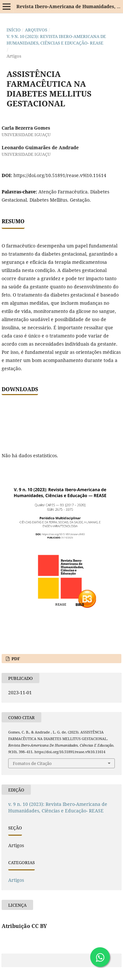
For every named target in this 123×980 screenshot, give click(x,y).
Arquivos (36, 30)
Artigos (16, 880)
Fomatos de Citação (32, 763)
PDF (15, 659)
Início (14, 30)
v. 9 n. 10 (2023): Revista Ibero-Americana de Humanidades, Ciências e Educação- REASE (56, 40)
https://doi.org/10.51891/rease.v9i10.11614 (60, 175)
